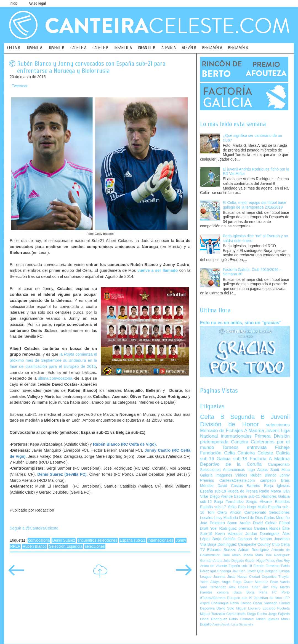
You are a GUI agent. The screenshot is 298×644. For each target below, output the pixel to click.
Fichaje (282, 447)
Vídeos (241, 475)
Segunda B (248, 417)
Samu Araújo (239, 523)
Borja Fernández (229, 502)
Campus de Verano (255, 539)
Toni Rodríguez (277, 555)
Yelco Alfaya (210, 582)
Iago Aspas (258, 470)
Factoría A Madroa (270, 459)
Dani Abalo (232, 555)
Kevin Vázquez (229, 534)
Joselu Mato (253, 555)
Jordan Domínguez (262, 534)
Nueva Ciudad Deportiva (257, 577)
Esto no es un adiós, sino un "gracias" (241, 323)
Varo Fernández (213, 587)
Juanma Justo (224, 577)
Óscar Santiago (265, 603)
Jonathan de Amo (268, 598)
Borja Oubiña (224, 539)
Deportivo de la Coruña (231, 464)
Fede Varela (280, 582)
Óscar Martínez (256, 582)
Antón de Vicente (214, 566)
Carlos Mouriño (277, 518)
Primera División (272, 436)
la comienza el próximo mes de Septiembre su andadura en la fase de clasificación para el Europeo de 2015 (53, 360)
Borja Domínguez (222, 545)
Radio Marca (270, 491)
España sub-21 (133, 540)
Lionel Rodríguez (214, 619)
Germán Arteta (211, 561)
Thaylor (284, 577)
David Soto (225, 608)
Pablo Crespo (241, 603)
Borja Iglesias (277, 486)
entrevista (257, 447)
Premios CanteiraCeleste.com (228, 481)
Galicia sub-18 (232, 459)
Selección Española (66, 546)
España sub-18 (240, 566)
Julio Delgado (234, 561)
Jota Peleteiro (212, 523)
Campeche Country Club (259, 545)
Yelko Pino (236, 507)
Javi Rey (270, 587)
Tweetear (20, 86)
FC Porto (281, 592)
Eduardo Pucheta (276, 608)
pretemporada (214, 442)
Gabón (250, 561)
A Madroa (254, 431)
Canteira (240, 442)
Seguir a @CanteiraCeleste (34, 528)
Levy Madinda (226, 518)
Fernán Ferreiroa (266, 566)
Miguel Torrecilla (213, 614)
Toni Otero (217, 513)
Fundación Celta (217, 453)
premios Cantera (253, 529)
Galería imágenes (216, 475)
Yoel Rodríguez (223, 529)
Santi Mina (280, 470)
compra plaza (229, 592)
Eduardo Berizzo (222, 550)
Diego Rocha (257, 614)
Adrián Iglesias (268, 619)
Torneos (231, 447)
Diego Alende (221, 497)
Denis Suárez (64, 540)
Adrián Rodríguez (254, 550)
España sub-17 (213, 507)
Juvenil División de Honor (245, 420)
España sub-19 (213, 491)
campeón (268, 481)
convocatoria (39, 540)
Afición (236, 513)
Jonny (181, 540)
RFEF (15, 546)
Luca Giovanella (242, 624)
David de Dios (251, 518)
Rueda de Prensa (243, 491)
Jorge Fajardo (279, 614)
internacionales (161, 540)
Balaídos (282, 502)
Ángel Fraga (232, 582)
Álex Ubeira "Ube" (244, 587)
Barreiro (253, 486)
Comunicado (236, 614)
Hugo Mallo (257, 507)
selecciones (95, 546)
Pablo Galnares (241, 619)
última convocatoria (55, 378)
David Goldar (265, 523)
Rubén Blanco (35, 546)
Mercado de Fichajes (221, 431)
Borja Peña (257, 592)
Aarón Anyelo (222, 624)
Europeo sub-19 (240, 598)
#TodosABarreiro (213, 598)
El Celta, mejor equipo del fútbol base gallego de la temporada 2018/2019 (255, 205)
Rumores (269, 497)
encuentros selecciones (97, 540)
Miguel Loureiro (248, 608)
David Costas (230, 486)
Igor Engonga (221, 571)
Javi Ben (239, 571)
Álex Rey (283, 561)
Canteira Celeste (255, 453)
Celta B (212, 417)
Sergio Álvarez (259, 502)
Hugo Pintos (266, 561)
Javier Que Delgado (262, 571)
